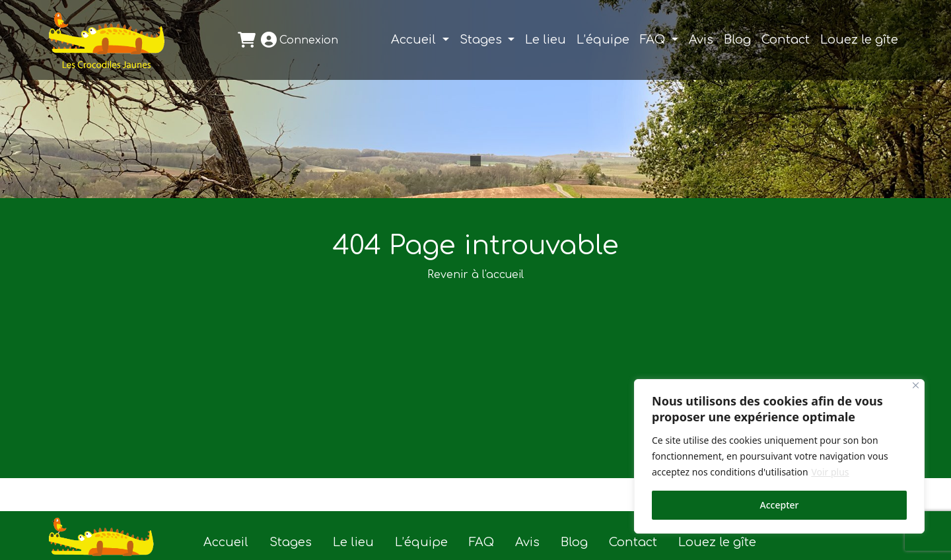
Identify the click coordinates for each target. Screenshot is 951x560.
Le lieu (546, 40)
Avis (701, 40)
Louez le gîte (859, 40)
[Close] (916, 385)
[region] (779, 456)
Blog (737, 40)
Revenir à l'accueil (475, 275)
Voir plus (830, 472)
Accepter (780, 505)
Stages (482, 40)
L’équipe (603, 40)
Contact (786, 40)
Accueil (415, 40)
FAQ (654, 40)
